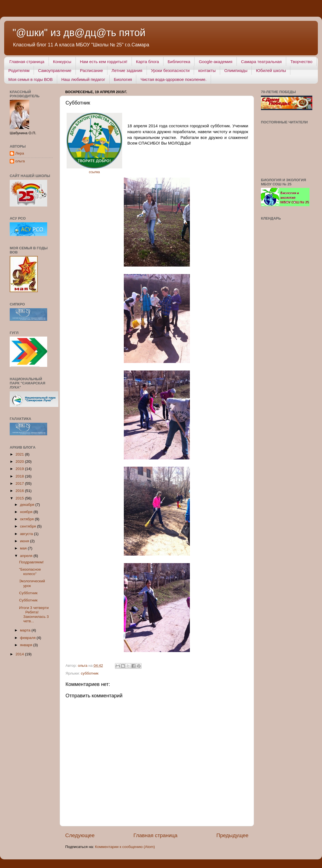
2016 (20, 491)
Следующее (80, 835)
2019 (20, 469)
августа (27, 534)
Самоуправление (55, 70)
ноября (27, 512)
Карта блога (148, 62)
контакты (207, 70)
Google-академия (216, 62)
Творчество (301, 62)
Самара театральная (261, 62)
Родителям (19, 70)
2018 (20, 476)
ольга (20, 161)
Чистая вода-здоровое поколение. (173, 79)
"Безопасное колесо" (30, 572)
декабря (28, 505)
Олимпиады (236, 70)
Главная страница (27, 62)
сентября (28, 526)
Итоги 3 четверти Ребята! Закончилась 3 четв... (35, 615)
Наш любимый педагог (83, 79)
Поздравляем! (31, 562)
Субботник (28, 593)
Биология (123, 79)
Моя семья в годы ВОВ (31, 79)
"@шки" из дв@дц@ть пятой (79, 33)
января (27, 645)
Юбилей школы (271, 70)
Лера (20, 153)
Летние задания (127, 70)
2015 (20, 498)
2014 (20, 654)
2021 (20, 454)
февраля (28, 638)
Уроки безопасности (170, 70)
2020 (20, 462)
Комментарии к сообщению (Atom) (125, 847)
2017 (20, 483)
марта (26, 630)
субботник (90, 673)
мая (24, 548)
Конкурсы (62, 62)
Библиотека (179, 62)
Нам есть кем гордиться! (104, 62)
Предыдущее (232, 835)
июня (25, 541)
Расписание (91, 70)
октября (27, 519)
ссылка (94, 172)
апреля (27, 556)
